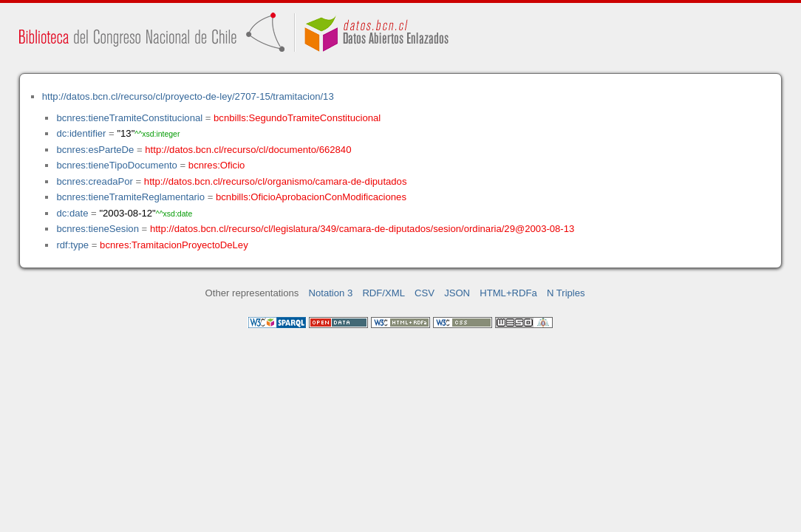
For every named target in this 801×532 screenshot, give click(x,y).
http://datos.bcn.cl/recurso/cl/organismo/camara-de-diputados (276, 181)
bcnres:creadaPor (94, 181)
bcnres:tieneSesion (98, 229)
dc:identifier (81, 133)
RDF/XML (384, 293)
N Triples (566, 293)
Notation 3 (331, 293)
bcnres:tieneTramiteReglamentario (130, 197)
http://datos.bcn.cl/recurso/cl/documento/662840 (248, 150)
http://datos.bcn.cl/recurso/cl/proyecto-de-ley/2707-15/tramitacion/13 (188, 96)
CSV (425, 293)
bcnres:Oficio (217, 165)
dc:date (72, 213)
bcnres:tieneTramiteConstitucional (129, 118)
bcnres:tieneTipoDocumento (116, 165)
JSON (457, 293)
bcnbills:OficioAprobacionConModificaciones (311, 197)
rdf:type (72, 245)
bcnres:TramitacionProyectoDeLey (174, 245)
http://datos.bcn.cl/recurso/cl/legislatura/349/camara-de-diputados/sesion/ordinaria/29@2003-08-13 (362, 229)
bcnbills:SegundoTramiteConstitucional (297, 118)
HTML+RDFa (508, 293)
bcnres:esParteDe (95, 150)
